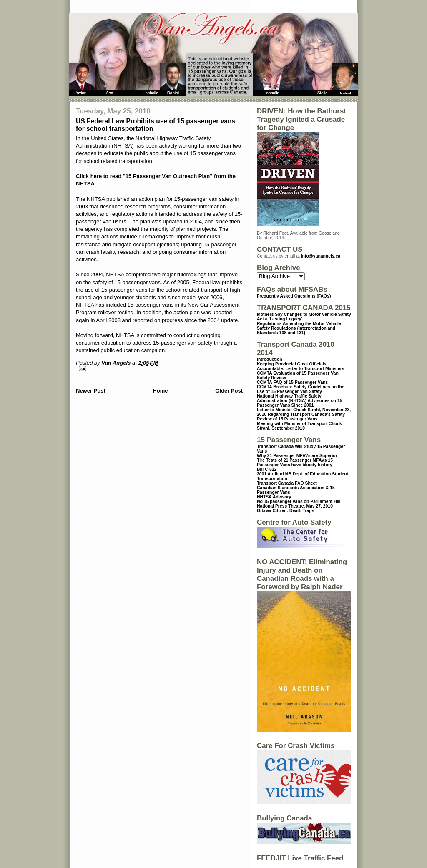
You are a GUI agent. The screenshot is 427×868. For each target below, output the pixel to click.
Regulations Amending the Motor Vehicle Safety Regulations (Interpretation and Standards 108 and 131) (299, 328)
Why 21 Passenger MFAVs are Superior (297, 456)
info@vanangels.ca (321, 256)
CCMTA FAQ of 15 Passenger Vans (292, 382)
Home (160, 391)
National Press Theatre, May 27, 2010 (295, 506)
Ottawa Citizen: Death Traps (285, 511)
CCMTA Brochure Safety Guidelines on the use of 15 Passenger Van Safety (301, 389)
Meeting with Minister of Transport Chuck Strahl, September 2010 (299, 426)
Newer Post (91, 391)
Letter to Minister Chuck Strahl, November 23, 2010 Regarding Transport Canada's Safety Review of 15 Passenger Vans (304, 414)
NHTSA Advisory (274, 497)
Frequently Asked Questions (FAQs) (294, 296)
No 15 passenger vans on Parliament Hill (299, 502)
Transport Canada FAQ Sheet (287, 483)
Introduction (270, 359)
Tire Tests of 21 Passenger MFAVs (292, 460)
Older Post (229, 391)
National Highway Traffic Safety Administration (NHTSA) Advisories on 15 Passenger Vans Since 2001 (300, 401)
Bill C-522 (267, 469)
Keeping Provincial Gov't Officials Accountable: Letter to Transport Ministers (301, 366)
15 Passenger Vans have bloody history (295, 463)
